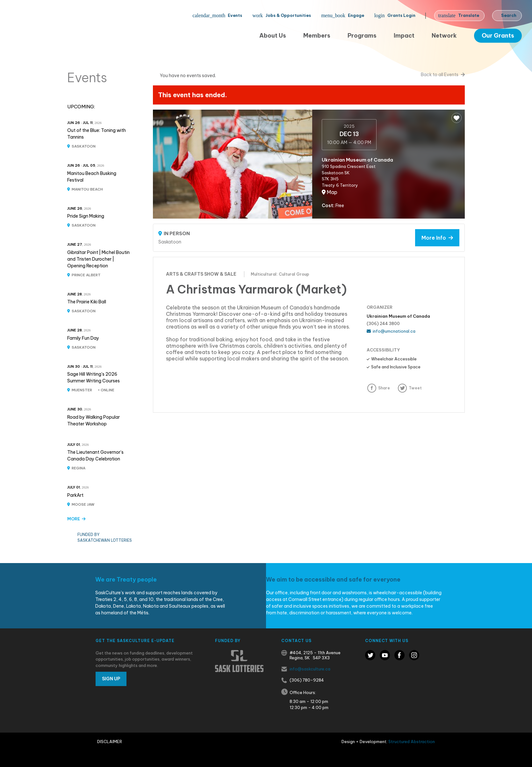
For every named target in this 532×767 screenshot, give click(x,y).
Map (330, 192)
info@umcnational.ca (391, 331)
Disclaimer (110, 742)
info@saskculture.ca (310, 669)
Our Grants (498, 36)
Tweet (415, 388)
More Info (437, 238)
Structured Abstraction (412, 742)
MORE (76, 519)
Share (384, 388)
